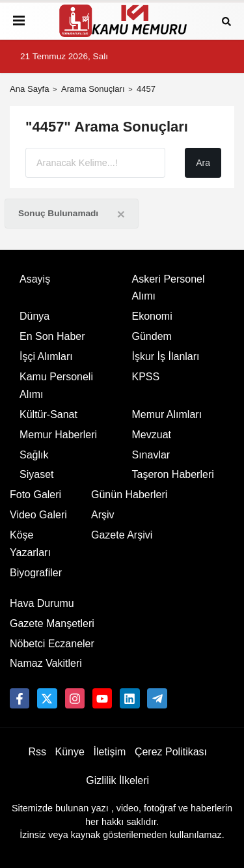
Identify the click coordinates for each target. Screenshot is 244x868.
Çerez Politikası (171, 752)
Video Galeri (38, 515)
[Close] (121, 214)
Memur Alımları (167, 414)
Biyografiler (36, 573)
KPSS (146, 377)
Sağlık (34, 455)
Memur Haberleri (58, 435)
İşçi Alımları (46, 357)
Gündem (152, 336)
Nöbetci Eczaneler (52, 644)
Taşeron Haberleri (173, 474)
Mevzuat (152, 435)
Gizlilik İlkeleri (117, 780)
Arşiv (103, 515)
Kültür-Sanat (48, 414)
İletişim (110, 752)
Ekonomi (152, 316)
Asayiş (35, 279)
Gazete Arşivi (122, 535)
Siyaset (36, 474)
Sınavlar (151, 455)
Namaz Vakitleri (46, 663)
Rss (37, 752)
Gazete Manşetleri (52, 623)
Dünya (34, 316)
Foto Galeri (35, 495)
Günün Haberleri (129, 495)
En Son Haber (52, 336)
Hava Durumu (42, 603)
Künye (70, 752)
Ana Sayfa (30, 89)
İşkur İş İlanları (166, 357)
